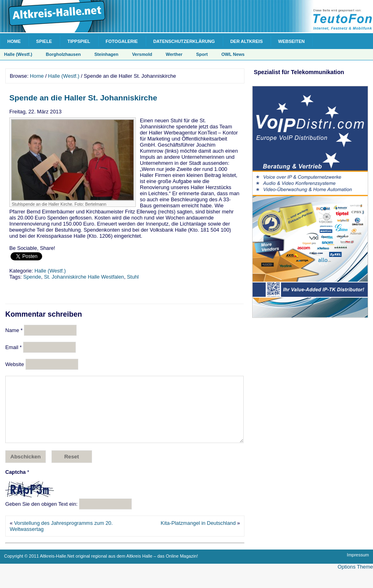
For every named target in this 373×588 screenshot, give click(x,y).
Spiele (44, 41)
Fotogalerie (122, 41)
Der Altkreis (247, 41)
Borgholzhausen (63, 54)
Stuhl (133, 277)
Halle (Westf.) (18, 54)
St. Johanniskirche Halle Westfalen (84, 277)
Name (14, 330)
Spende (32, 277)
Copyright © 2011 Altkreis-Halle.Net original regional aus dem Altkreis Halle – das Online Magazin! (101, 568)
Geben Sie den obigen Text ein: (41, 516)
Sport (202, 54)
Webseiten (291, 41)
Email (14, 347)
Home (14, 41)
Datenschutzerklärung (184, 41)
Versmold (142, 54)
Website (15, 364)
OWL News (233, 54)
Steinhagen (106, 54)
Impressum (358, 567)
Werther (174, 54)
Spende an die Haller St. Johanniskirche (83, 98)
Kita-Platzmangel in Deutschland (198, 535)
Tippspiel (79, 41)
